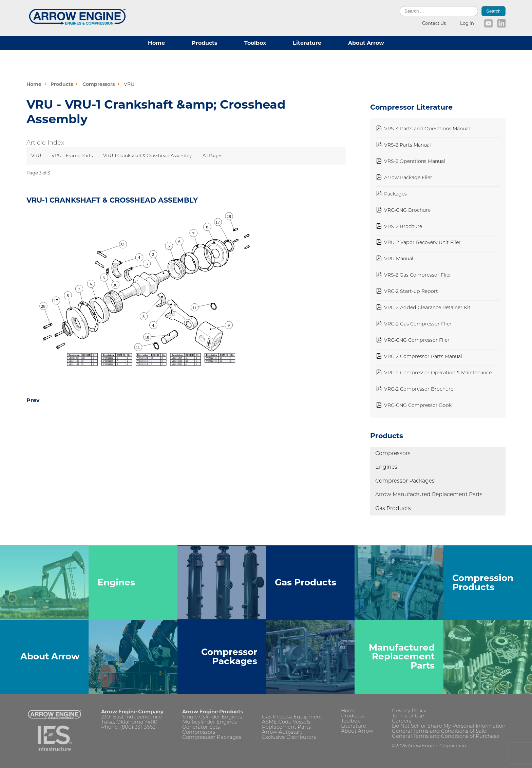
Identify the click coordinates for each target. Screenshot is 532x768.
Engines (386, 467)
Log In (467, 24)
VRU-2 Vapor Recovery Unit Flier (422, 243)
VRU (36, 156)
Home (156, 43)
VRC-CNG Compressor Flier (417, 341)
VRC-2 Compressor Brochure (419, 389)
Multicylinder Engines (210, 722)
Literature (307, 43)
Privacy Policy (409, 711)
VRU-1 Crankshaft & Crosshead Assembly (147, 156)
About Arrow (366, 43)
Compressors (393, 454)
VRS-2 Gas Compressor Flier (418, 275)
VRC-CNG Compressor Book (418, 406)
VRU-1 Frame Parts (72, 156)
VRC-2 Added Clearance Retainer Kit (427, 308)
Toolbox (255, 43)
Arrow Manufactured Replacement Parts (429, 495)
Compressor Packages (405, 481)
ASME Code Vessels (286, 722)
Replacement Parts (286, 727)
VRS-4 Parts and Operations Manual (427, 129)
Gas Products (393, 509)
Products (204, 43)
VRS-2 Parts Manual (407, 145)
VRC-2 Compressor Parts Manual (423, 357)
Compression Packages (212, 738)
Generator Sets (201, 727)
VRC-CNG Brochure (407, 211)
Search (493, 11)
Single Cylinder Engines (212, 717)
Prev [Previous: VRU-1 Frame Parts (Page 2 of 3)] (33, 400)
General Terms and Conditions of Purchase (446, 737)
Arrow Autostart (282, 733)
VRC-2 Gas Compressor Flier (418, 324)
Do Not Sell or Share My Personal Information (449, 726)
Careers (402, 721)
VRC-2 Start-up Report (411, 292)
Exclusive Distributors (289, 738)
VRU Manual (399, 259)
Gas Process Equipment (292, 717)
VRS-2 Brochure (403, 227)
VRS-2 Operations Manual (415, 162)
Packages (395, 194)
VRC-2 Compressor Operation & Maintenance (438, 373)
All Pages (212, 156)
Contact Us (434, 24)
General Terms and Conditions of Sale (439, 732)
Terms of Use (408, 716)
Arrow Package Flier (408, 178)
